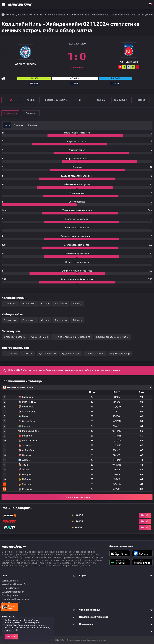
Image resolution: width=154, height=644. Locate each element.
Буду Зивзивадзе (71, 354)
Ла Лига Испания (10, 588)
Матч (11, 100)
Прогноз (144, 100)
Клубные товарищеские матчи (112, 337)
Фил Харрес (10, 354)
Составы (32, 113)
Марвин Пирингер (120, 354)
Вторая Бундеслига (14, 337)
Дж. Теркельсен (47, 354)
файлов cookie (12, 630)
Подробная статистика (77, 497)
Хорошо (11, 637)
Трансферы (61, 304)
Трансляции (124, 100)
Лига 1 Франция (10, 595)
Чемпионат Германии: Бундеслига (72, 337)
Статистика (11, 113)
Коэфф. (32, 100)
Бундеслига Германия (13, 592)
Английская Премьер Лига (15, 584)
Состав (45, 304)
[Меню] (3, 5)
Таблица (103, 100)
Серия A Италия (10, 581)
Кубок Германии (39, 337)
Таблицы (77, 304)
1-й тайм (19, 125)
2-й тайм (33, 125)
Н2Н (82, 100)
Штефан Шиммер (95, 354)
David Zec (28, 354)
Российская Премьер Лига (15, 599)
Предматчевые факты (57, 100)
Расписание (29, 304)
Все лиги (6, 603)
